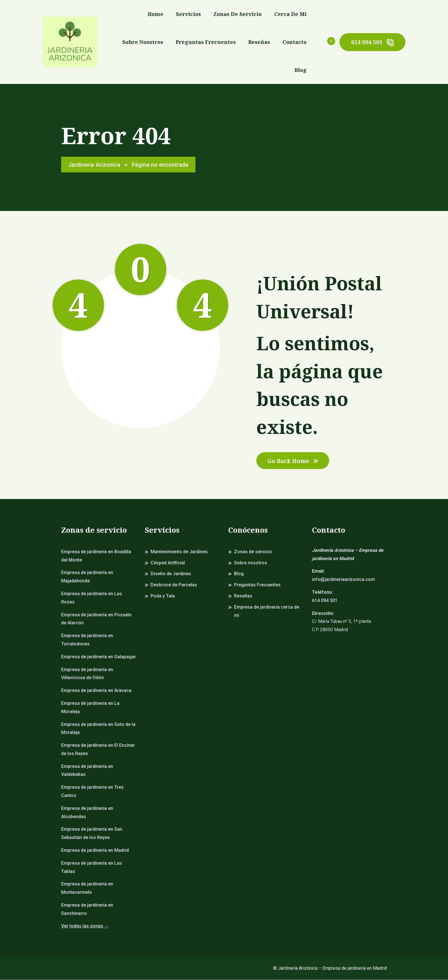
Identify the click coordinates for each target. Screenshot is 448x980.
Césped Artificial (168, 563)
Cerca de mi (290, 14)
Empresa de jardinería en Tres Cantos (92, 792)
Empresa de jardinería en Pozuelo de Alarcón (96, 619)
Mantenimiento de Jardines (179, 552)
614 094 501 (372, 42)
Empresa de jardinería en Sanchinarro (87, 909)
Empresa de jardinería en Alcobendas (87, 813)
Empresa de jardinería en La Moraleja (90, 708)
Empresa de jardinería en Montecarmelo (87, 889)
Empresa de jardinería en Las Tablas (92, 868)
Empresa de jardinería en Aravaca (96, 691)
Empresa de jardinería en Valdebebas (87, 771)
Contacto (295, 42)
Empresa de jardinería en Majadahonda (87, 577)
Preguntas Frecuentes (206, 42)
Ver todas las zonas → (85, 926)
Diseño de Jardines (171, 574)
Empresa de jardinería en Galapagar (99, 657)
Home (156, 14)
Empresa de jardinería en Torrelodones (87, 640)
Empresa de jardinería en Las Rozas (92, 598)
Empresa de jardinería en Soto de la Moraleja (98, 729)
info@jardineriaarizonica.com (343, 580)
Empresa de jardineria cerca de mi (267, 611)
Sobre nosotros (143, 42)
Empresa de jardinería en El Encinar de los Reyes (98, 750)
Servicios (188, 14)
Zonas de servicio (238, 14)
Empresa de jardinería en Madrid (95, 851)
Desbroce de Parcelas (174, 585)
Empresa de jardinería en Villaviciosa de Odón (87, 674)
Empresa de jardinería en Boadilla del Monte (96, 556)
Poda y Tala (163, 596)
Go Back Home (294, 461)
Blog (301, 70)
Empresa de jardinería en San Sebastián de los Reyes (92, 834)
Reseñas (259, 42)
